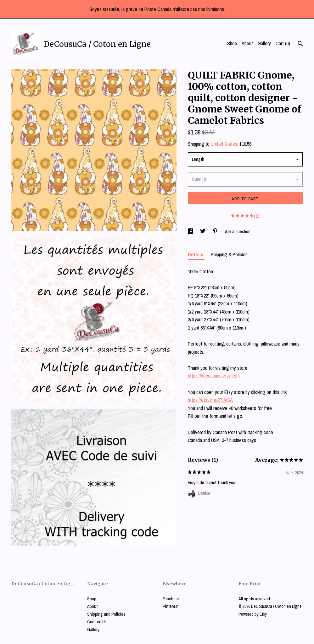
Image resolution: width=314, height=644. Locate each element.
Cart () (283, 43)
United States (224, 144)
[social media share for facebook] (191, 232)
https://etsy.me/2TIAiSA (210, 400)
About (247, 43)
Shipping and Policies (106, 614)
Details (196, 254)
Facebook (171, 599)
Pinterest (171, 606)
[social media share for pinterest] (216, 232)
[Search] (300, 44)
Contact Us (97, 622)
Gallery (264, 43)
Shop (232, 43)
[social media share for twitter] (203, 232)
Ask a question (238, 232)
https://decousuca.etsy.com (214, 376)
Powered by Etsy (253, 614)
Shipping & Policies (229, 254)
